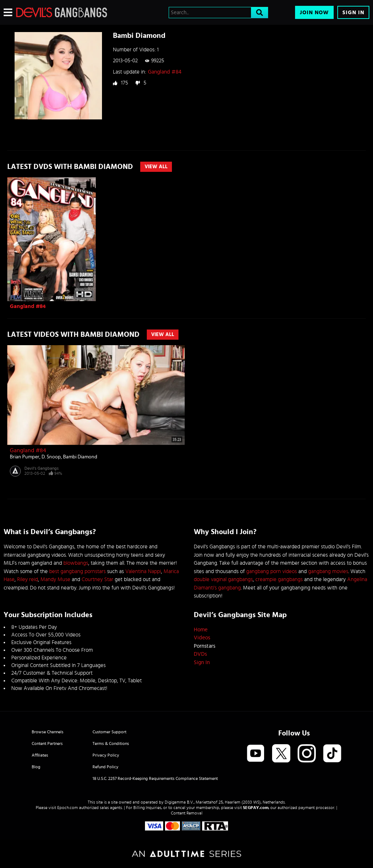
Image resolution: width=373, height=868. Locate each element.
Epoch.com (68, 808)
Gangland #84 (165, 72)
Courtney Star (97, 579)
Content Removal (187, 813)
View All (156, 167)
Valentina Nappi (143, 571)
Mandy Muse (55, 579)
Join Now (314, 13)
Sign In (353, 13)
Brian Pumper (25, 457)
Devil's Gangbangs (42, 468)
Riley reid (28, 579)
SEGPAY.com (256, 808)
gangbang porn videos (272, 571)
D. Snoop (51, 457)
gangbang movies (328, 571)
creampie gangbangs (279, 579)
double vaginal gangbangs (223, 579)
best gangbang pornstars (77, 571)
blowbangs (76, 563)
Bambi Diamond (80, 457)
